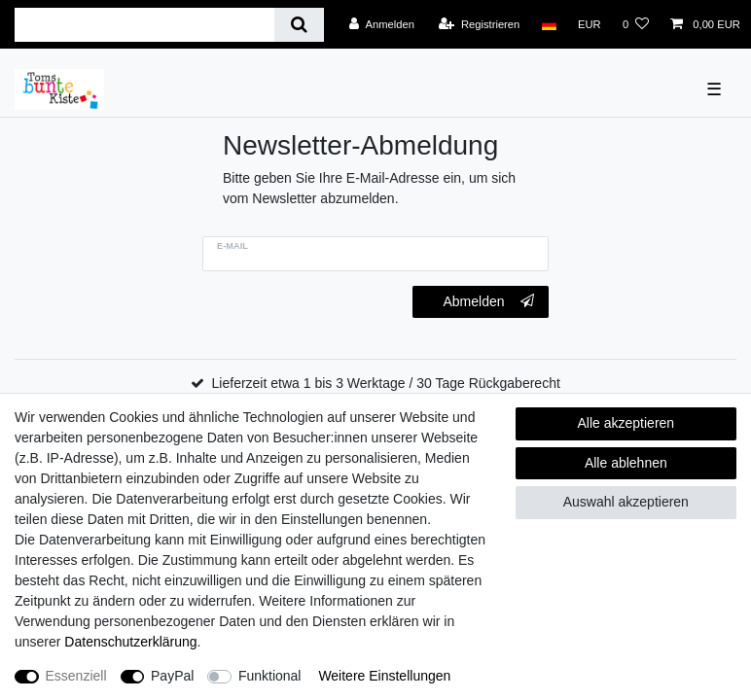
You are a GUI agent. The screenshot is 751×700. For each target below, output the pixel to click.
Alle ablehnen (626, 463)
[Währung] (590, 24)
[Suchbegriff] (144, 25)
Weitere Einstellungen (384, 676)
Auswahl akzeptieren (626, 502)
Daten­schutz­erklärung (130, 642)
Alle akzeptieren (626, 423)
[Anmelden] (382, 24)
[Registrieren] (479, 24)
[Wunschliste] (636, 24)
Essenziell (76, 676)
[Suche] (299, 25)
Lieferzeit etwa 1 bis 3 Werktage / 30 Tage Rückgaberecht (386, 383)
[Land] (548, 24)
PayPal (172, 676)
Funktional (270, 676)
